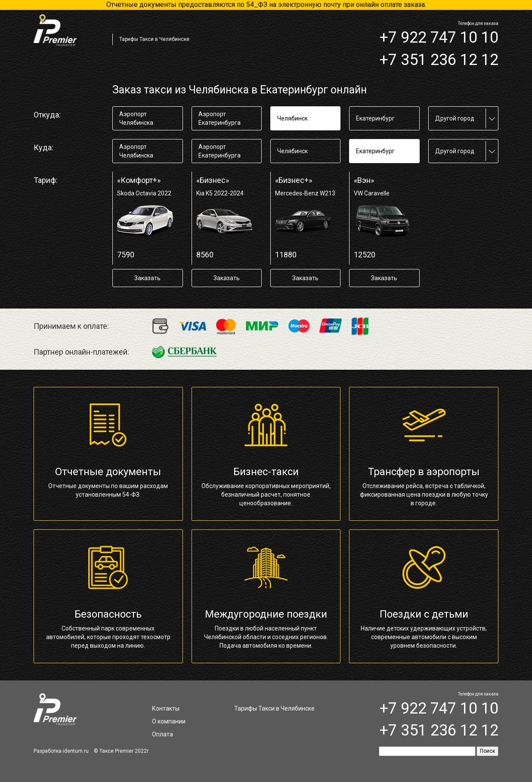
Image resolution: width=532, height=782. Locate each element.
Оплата (162, 734)
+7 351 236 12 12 (439, 60)
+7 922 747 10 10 (439, 37)
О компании (169, 721)
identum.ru (76, 751)
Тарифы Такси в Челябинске (154, 39)
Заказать (147, 278)
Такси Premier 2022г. (125, 751)
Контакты (166, 708)
